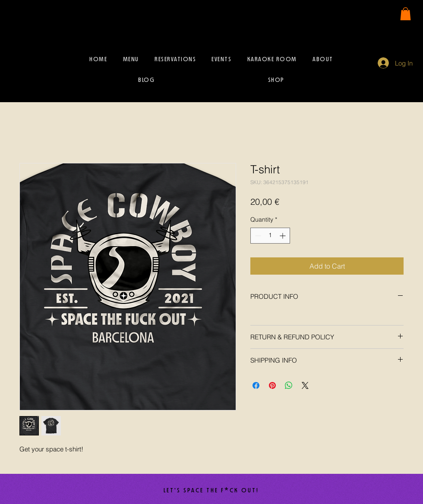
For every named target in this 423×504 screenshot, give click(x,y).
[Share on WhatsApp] (289, 385)
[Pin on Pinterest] (272, 385)
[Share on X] (305, 385)
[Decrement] (257, 236)
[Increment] (283, 236)
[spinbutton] (270, 236)
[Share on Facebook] (256, 385)
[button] (406, 14)
